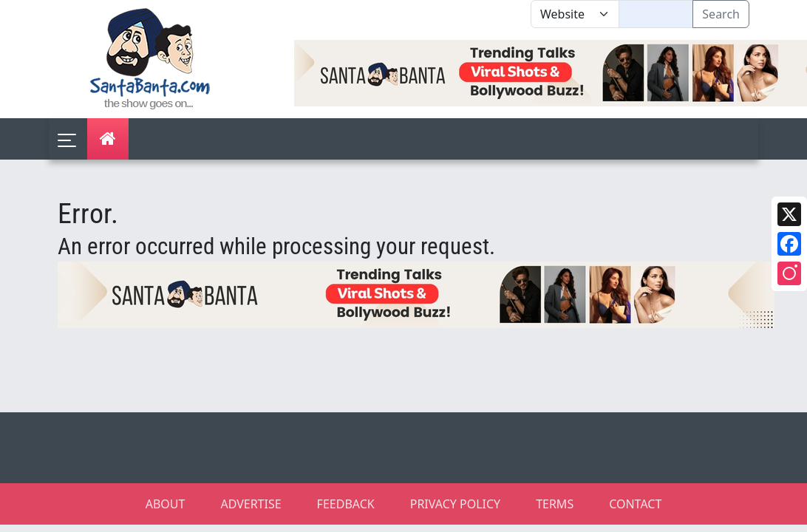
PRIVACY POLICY (455, 504)
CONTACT (635, 504)
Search (721, 14)
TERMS (555, 504)
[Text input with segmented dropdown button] (656, 14)
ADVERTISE (251, 504)
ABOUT (166, 504)
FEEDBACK (346, 504)
